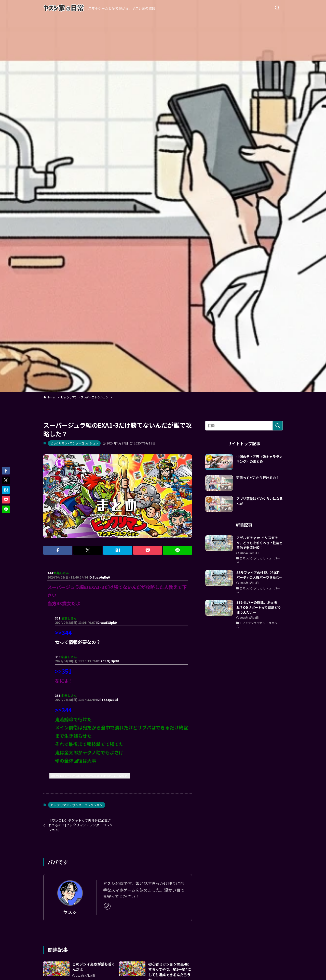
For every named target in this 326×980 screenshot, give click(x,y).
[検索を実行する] (278, 426)
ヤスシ (70, 912)
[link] (107, 906)
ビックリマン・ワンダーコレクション (74, 443)
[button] (58, 550)
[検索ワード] (244, 426)
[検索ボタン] (277, 8)
